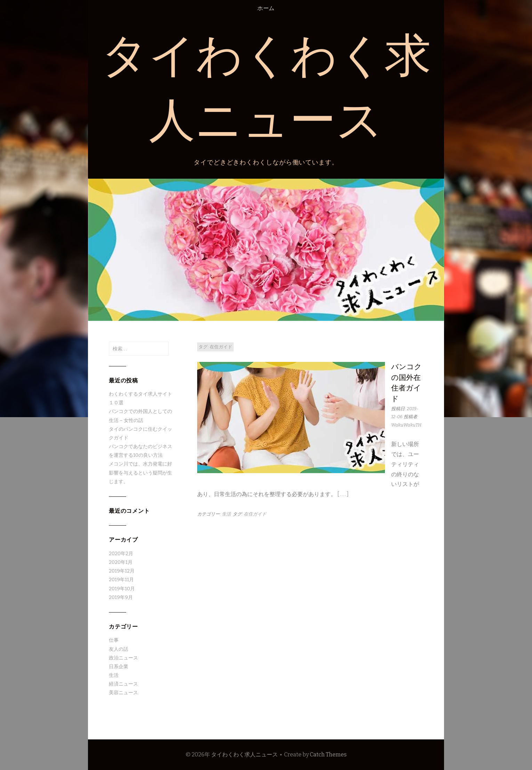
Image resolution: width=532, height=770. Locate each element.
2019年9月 (121, 597)
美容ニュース (123, 693)
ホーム (266, 8)
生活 (226, 514)
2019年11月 (121, 580)
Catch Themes (328, 755)
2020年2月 (121, 554)
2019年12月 (122, 571)
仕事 (114, 640)
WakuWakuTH (406, 425)
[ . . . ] (343, 494)
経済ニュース (123, 684)
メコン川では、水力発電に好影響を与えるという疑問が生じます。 (140, 473)
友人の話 (119, 649)
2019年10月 (122, 589)
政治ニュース (123, 658)
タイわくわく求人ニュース (244, 755)
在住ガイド (255, 514)
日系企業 (119, 667)
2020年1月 (121, 562)
